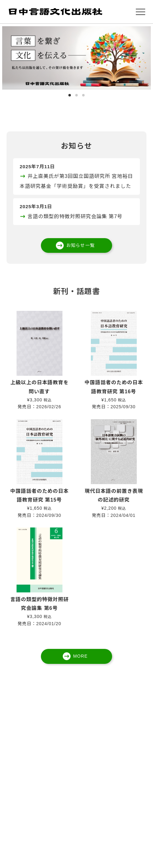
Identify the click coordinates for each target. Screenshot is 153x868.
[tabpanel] (76, 58)
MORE (80, 656)
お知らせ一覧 (80, 245)
